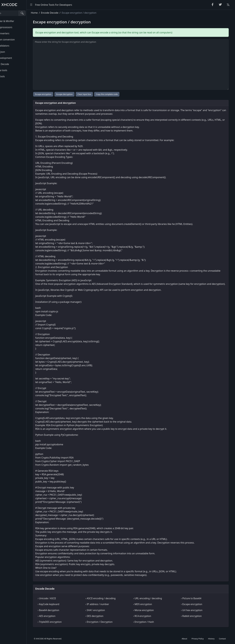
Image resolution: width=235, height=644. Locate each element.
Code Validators (12, 46)
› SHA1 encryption (106, 614)
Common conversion (14, 40)
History (211, 639)
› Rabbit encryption (195, 620)
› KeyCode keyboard (62, 608)
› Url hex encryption (195, 614)
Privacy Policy (198, 639)
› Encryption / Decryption (109, 625)
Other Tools (9, 76)
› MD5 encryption (150, 608)
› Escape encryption (195, 608)
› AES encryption (61, 620)
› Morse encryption (151, 614)
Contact (222, 639)
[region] (20, 327)
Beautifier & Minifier (14, 21)
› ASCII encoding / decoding (111, 602)
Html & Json (10, 52)
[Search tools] (17, 13)
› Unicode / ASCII (61, 602)
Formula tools (11, 70)
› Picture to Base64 (195, 602)
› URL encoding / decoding (155, 602)
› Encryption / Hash (151, 625)
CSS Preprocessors (13, 27)
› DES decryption (105, 620)
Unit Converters (12, 33)
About (184, 639)
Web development (13, 58)
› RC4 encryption (149, 620)
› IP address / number (108, 608)
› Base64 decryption (62, 614)
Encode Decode (12, 64)
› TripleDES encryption (64, 625)
